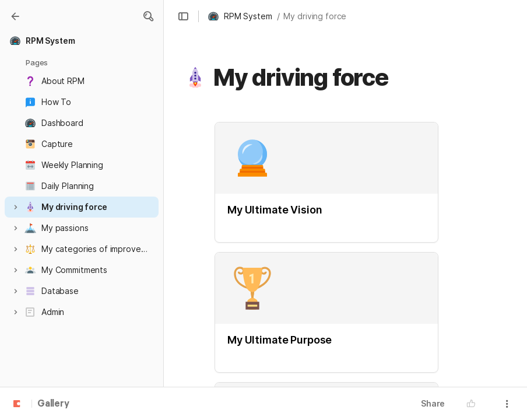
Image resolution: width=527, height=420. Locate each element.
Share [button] (433, 403)
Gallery (53, 404)
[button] (148, 16)
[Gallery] (15, 16)
